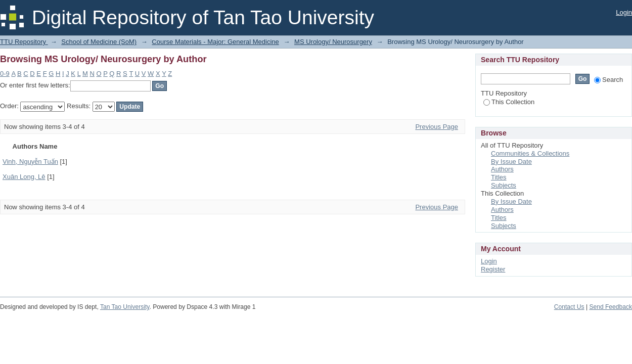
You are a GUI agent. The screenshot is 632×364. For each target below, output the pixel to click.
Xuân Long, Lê (24, 177)
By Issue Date (511, 162)
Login (624, 12)
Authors (502, 169)
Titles (499, 177)
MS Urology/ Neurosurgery (333, 42)
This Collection (509, 102)
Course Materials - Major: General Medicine (215, 42)
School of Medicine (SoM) (99, 42)
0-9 (5, 74)
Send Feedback (611, 307)
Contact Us (569, 307)
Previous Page (437, 127)
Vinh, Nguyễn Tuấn (30, 162)
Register (493, 269)
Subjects (504, 185)
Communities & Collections (530, 153)
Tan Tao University (125, 307)
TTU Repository (24, 42)
